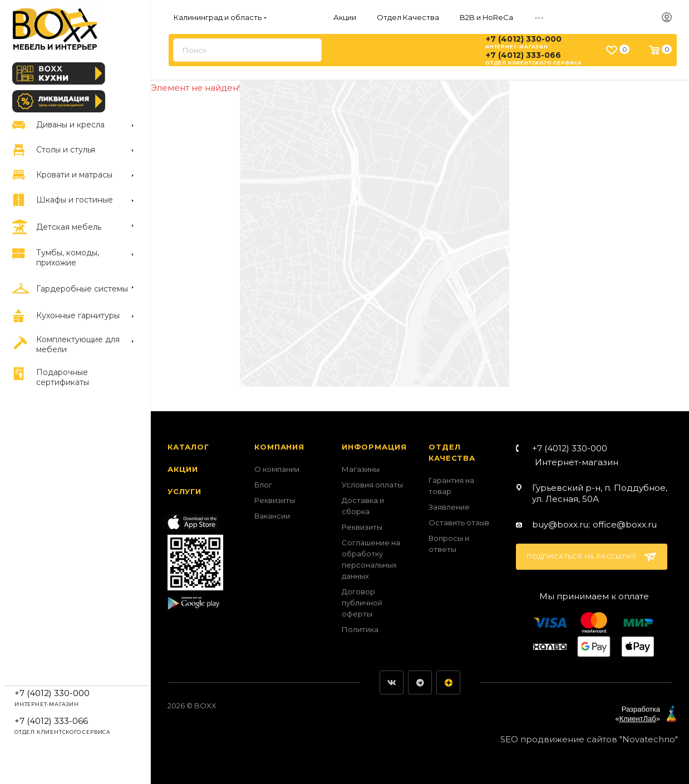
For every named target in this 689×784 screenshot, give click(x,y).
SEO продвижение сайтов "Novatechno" (589, 739)
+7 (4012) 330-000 (524, 39)
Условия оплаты (372, 485)
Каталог (188, 447)
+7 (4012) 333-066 (523, 55)
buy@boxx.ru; (561, 524)
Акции (183, 469)
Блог (263, 485)
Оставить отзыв (459, 522)
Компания (279, 447)
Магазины (361, 469)
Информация (374, 447)
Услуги (184, 491)
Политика (360, 629)
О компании (277, 469)
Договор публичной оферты (362, 603)
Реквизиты (275, 500)
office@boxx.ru (625, 524)
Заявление (449, 507)
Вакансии (272, 516)
